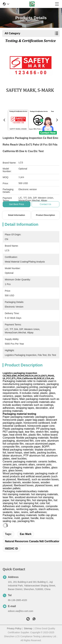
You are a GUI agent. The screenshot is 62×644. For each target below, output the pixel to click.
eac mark (26, 534)
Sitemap (28, 628)
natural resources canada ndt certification (32, 541)
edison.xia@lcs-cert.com (21, 611)
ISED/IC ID (11, 549)
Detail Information (17, 215)
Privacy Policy (14, 628)
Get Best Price (17, 204)
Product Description (46, 215)
